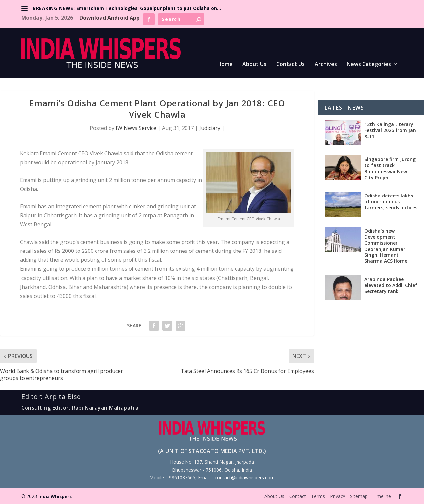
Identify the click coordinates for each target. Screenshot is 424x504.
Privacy (338, 496)
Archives (326, 64)
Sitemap (359, 496)
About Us (254, 64)
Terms (318, 496)
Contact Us (291, 64)
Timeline (382, 496)
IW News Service (136, 128)
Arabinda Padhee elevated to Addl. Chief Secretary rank (391, 285)
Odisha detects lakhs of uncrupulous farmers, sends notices (391, 202)
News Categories (369, 64)
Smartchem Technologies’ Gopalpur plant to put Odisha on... (149, 8)
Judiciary (210, 128)
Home (225, 64)
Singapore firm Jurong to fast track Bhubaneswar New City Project (390, 168)
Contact (298, 496)
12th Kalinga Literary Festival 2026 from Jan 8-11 (390, 130)
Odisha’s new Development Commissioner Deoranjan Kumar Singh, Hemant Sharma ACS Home (386, 246)
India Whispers (55, 496)
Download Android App (110, 18)
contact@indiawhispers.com (245, 478)
